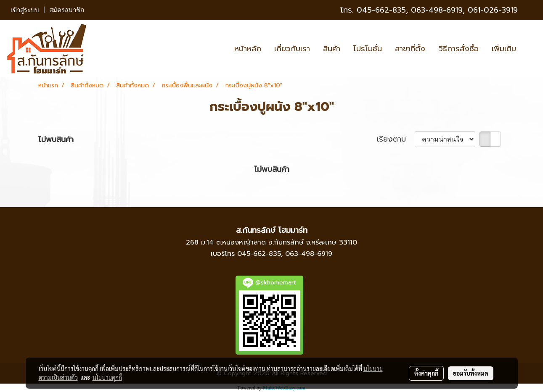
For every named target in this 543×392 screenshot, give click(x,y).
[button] (530, 49)
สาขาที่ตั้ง (410, 49)
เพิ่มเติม (504, 49)
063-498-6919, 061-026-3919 (464, 10)
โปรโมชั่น (368, 49)
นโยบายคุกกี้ (107, 377)
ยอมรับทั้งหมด (471, 373)
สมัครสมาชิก (67, 10)
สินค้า (332, 49)
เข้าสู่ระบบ (25, 10)
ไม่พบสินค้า (56, 140)
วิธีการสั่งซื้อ (458, 49)
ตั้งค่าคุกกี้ (426, 373)
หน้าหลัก (248, 49)
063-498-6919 (309, 254)
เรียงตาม (396, 139)
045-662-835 (381, 10)
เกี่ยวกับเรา (292, 49)
